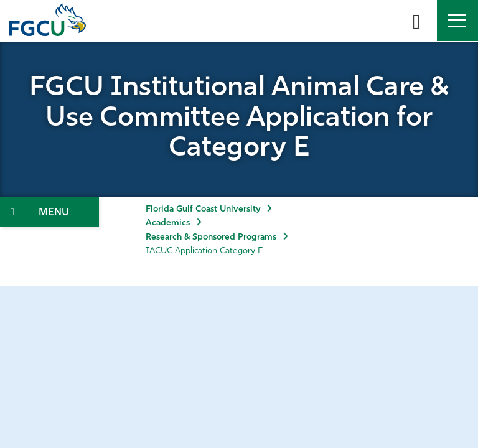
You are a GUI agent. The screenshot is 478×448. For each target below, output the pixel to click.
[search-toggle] (416, 21)
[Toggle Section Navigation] (49, 212)
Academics (168, 223)
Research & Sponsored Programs (211, 237)
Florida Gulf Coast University (203, 209)
